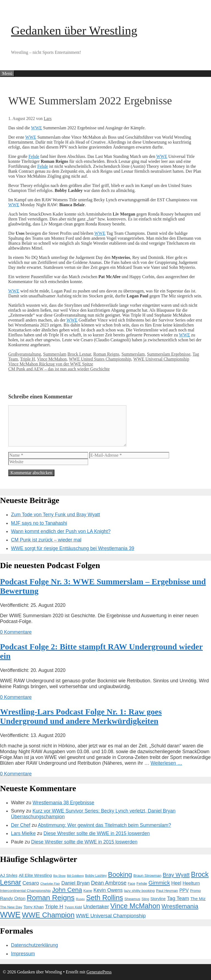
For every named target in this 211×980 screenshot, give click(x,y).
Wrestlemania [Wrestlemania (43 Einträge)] (180, 906)
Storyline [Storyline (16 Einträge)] (158, 899)
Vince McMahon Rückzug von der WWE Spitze (51, 364)
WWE (37, 128)
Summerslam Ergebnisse (169, 354)
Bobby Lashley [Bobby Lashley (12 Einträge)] (96, 876)
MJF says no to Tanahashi (39, 523)
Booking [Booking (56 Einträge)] (120, 874)
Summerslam (55, 354)
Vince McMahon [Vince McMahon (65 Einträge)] (135, 906)
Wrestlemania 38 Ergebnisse (64, 803)
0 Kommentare (16, 632)
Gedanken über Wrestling (74, 30)
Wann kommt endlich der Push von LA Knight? (61, 531)
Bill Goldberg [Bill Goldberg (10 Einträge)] (75, 876)
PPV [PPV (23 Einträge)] (184, 890)
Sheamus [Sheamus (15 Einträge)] (132, 899)
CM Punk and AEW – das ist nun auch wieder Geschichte (59, 369)
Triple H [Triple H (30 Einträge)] (54, 907)
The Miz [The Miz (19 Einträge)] (198, 899)
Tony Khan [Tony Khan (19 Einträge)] (33, 907)
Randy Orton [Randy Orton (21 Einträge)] (13, 898)
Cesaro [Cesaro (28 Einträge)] (31, 883)
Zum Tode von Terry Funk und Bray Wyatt (55, 515)
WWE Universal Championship (161, 359)
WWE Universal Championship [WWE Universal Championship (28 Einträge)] (111, 916)
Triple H (27, 359)
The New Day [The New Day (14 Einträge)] (11, 907)
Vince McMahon (52, 359)
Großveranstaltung (25, 354)
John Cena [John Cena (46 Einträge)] (67, 890)
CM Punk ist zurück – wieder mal (46, 540)
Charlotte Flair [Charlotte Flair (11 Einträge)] (50, 884)
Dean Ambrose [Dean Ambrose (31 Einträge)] (109, 883)
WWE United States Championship (100, 359)
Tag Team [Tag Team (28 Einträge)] (178, 898)
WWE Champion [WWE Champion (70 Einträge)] (48, 915)
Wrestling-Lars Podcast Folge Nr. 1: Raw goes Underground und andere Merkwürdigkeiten (81, 716)
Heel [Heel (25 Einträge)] (176, 883)
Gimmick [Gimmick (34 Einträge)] (159, 883)
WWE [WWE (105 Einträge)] (10, 915)
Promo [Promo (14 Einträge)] (195, 891)
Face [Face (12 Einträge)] (131, 884)
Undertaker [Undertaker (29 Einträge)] (96, 907)
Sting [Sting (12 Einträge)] (145, 899)
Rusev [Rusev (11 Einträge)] (80, 899)
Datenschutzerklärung (34, 945)
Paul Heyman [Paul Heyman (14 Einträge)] (167, 891)
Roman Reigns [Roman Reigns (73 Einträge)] (51, 898)
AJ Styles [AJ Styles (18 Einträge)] (9, 875)
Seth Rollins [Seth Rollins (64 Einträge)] (104, 898)
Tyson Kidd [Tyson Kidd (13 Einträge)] (73, 907)
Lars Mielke (23, 833)
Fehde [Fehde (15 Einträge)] (142, 883)
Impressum (23, 954)
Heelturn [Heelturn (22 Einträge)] (191, 883)
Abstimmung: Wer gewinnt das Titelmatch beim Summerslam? (105, 825)
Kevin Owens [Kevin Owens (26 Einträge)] (108, 890)
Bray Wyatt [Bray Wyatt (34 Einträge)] (176, 875)
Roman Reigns (106, 354)
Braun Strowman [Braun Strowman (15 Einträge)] (147, 876)
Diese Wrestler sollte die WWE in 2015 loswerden (97, 833)
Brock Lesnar (79, 354)
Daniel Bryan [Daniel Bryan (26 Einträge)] (75, 883)
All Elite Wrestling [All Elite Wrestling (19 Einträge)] (35, 875)
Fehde (34, 156)
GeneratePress (99, 972)
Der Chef (21, 825)
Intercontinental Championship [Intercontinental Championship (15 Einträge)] (25, 891)
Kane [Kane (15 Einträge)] (88, 891)
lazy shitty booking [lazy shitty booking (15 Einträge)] (139, 891)
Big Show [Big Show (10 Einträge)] (59, 876)
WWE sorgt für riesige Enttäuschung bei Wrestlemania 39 (73, 548)
